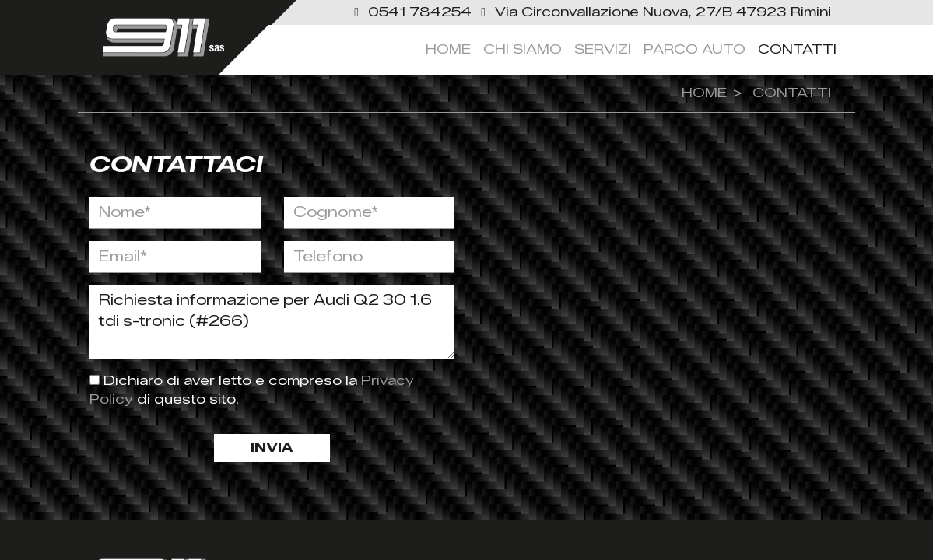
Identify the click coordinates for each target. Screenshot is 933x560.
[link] (653, 12)
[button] (412, 12)
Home (448, 49)
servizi (603, 49)
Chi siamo (523, 49)
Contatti (797, 49)
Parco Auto (694, 49)
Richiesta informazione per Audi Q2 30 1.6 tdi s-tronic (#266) (272, 322)
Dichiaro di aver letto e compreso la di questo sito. (252, 390)
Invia (272, 448)
